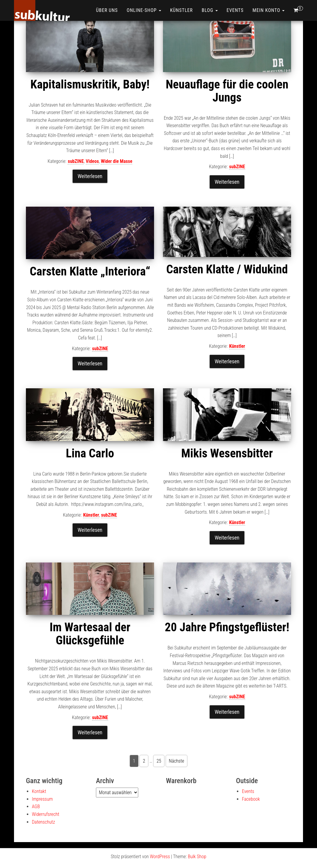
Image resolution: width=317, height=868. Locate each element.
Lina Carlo (90, 453)
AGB (36, 807)
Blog (210, 10)
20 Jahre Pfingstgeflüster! (227, 627)
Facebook (251, 799)
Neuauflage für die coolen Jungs (227, 91)
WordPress (160, 857)
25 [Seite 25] (159, 761)
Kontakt (39, 791)
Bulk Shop (197, 857)
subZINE (76, 161)
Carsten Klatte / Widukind (227, 269)
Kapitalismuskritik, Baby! (90, 84)
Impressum (42, 799)
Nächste (177, 761)
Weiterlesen (90, 176)
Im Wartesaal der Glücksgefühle (90, 634)
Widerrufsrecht (46, 814)
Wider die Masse (116, 161)
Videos (92, 161)
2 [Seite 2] (144, 761)
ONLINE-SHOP (144, 10)
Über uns (107, 10)
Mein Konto (269, 10)
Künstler (181, 10)
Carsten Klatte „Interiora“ (90, 271)
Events (235, 10)
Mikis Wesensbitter (227, 453)
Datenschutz (43, 822)
